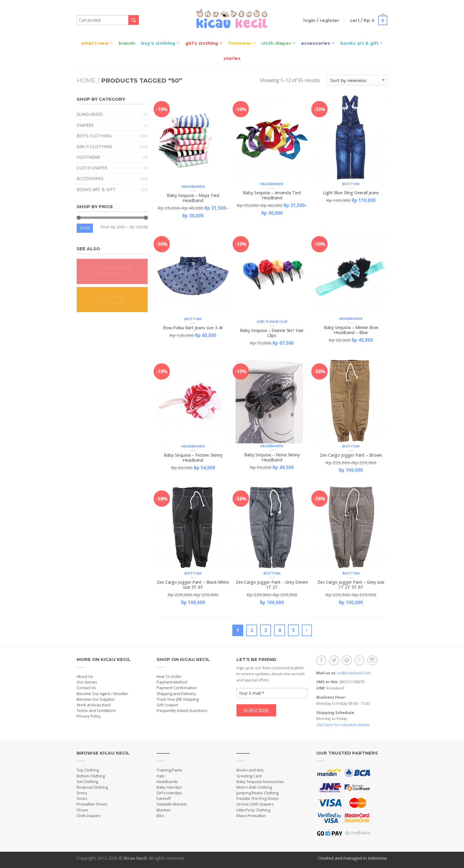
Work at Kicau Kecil (94, 705)
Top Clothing (88, 770)
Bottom (351, 184)
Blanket (163, 810)
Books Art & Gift (359, 43)
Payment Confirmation (177, 688)
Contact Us (86, 688)
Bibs (160, 816)
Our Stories (87, 682)
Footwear (240, 43)
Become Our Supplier (96, 699)
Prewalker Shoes (92, 804)
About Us (85, 676)
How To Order (169, 676)
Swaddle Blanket (172, 804)
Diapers (85, 125)
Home (86, 81)
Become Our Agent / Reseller (102, 694)
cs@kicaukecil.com (354, 673)
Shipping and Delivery (176, 694)
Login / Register (319, 20)
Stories (232, 58)
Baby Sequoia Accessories (260, 782)
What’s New (95, 43)
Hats (161, 776)
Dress (82, 793)
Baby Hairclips (169, 787)
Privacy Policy (89, 716)
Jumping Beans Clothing (257, 793)
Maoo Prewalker (251, 816)
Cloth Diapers (89, 816)
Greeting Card (249, 776)
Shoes (82, 810)
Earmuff (164, 798)
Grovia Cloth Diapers (255, 804)
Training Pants (169, 770)
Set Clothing (87, 782)
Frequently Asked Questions (182, 710)
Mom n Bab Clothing (254, 787)
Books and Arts (250, 770)
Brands (127, 43)
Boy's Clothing (94, 136)
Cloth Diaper (276, 43)
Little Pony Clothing (253, 810)
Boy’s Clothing (158, 43)
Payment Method (172, 682)
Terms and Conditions (96, 710)
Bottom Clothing (91, 776)
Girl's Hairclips (169, 793)
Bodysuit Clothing (92, 787)
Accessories (316, 43)
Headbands (193, 187)
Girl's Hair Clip (272, 322)
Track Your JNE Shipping (178, 699)
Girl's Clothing (94, 146)
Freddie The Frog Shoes (258, 798)
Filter (85, 228)
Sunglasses (90, 114)
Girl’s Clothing (202, 43)
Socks (82, 798)
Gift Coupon (167, 705)
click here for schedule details (343, 725)
